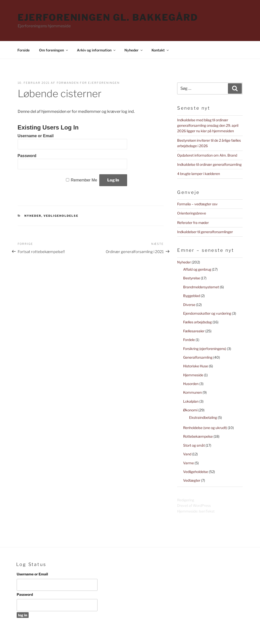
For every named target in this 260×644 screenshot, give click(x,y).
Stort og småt (194, 445)
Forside (24, 50)
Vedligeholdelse (61, 216)
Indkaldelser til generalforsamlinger (205, 232)
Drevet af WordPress (194, 505)
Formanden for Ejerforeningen (88, 83)
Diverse (189, 305)
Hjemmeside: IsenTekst (196, 511)
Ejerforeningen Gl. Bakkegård (108, 17)
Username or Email (36, 136)
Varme (188, 463)
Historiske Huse (196, 366)
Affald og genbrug (197, 269)
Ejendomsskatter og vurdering (207, 313)
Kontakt (160, 50)
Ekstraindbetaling (203, 417)
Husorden (191, 384)
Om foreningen (54, 50)
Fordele (189, 340)
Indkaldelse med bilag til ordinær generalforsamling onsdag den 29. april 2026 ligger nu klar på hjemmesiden (208, 126)
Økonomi (190, 410)
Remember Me (84, 180)
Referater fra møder (193, 223)
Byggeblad (192, 296)
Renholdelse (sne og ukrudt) (205, 428)
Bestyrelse (192, 278)
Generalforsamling (198, 357)
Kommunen (192, 392)
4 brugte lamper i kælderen (199, 174)
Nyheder (134, 50)
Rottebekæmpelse (198, 436)
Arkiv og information (97, 50)
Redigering (186, 500)
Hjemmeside (193, 375)
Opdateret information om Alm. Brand (207, 155)
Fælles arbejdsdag (197, 322)
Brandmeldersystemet (201, 287)
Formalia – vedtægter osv (197, 204)
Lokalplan (191, 401)
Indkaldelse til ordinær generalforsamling (209, 164)
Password (27, 156)
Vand (187, 454)
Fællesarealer (194, 331)
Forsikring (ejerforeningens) (205, 349)
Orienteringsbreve (192, 213)
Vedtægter (192, 480)
